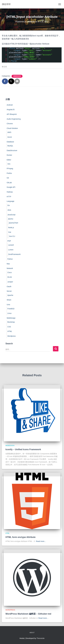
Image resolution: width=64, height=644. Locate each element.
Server (9, 291)
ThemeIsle (41, 638)
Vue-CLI (12, 236)
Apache (10, 295)
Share (9, 300)
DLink (10, 277)
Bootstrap (11, 322)
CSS (9, 327)
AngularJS (11, 110)
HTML (10, 331)
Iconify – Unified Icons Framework (23, 449)
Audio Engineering (14, 119)
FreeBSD (11, 309)
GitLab (9, 183)
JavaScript (11, 215)
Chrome (10, 124)
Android (10, 105)
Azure (10, 137)
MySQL (10, 146)
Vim (9, 164)
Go (9, 205)
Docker (9, 155)
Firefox (9, 173)
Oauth (9, 287)
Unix (8, 305)
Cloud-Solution (12, 128)
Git (8, 178)
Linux (9, 313)
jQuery (11, 219)
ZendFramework (14, 254)
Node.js (11, 228)
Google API (11, 187)
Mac (8, 264)
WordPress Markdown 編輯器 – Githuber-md (28, 614)
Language (10, 201)
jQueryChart (13, 223)
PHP (9, 241)
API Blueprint (12, 114)
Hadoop (10, 192)
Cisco (10, 272)
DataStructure (12, 150)
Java (9, 210)
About (32, 633)
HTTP (9, 197)
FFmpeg (10, 169)
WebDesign (17, 76)
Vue (10, 232)
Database (10, 142)
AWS (9, 132)
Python (10, 259)
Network (10, 268)
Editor (9, 160)
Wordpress (11, 336)
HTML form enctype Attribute (21, 537)
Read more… (41, 541)
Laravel (11, 245)
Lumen (11, 250)
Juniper (10, 282)
